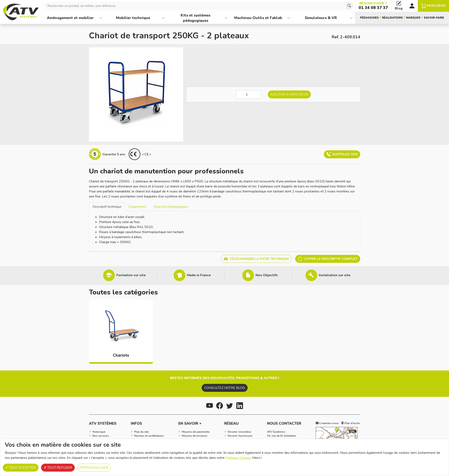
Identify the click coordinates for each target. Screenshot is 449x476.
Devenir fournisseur (240, 436)
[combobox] (199, 6)
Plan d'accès (351, 423)
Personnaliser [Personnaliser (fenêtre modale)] (94, 468)
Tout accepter (21, 468)
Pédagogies (369, 18)
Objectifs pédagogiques (171, 207)
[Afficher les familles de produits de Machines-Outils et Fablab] (289, 18)
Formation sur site (131, 275)
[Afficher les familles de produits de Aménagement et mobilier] (101, 18)
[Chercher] (349, 6)
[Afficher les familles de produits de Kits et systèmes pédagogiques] (226, 18)
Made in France (199, 275)
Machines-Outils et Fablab (258, 18)
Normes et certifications (149, 436)
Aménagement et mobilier (70, 18)
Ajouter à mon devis (289, 94)
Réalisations (392, 18)
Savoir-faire (434, 18)
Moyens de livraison (195, 436)
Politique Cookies (238, 458)
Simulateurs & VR (321, 18)
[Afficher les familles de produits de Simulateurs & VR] (351, 18)
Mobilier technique (133, 18)
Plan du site (142, 432)
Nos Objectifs (267, 275)
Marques (413, 18)
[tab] (107, 207)
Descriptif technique (107, 207)
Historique (99, 432)
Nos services (101, 436)
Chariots (121, 355)
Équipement (137, 207)
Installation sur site (335, 275)
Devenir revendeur (240, 432)
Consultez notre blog (225, 388)
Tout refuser (58, 468)
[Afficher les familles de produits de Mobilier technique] (163, 18)
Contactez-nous (327, 423)
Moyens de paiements (196, 432)
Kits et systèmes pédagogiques (196, 18)
